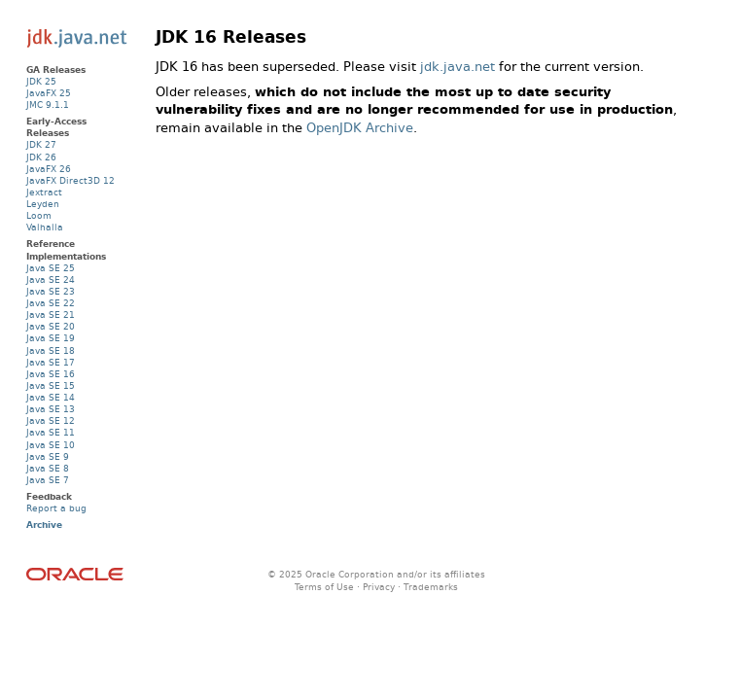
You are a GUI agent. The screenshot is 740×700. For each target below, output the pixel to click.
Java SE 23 (51, 291)
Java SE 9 (48, 456)
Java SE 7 (48, 480)
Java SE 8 (48, 468)
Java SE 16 (51, 374)
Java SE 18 (51, 350)
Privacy (379, 587)
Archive (44, 525)
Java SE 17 (51, 362)
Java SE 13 (51, 409)
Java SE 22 (51, 303)
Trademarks (431, 587)
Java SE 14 (51, 397)
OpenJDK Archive (360, 128)
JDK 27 (41, 144)
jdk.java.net (458, 67)
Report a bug (56, 508)
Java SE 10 (51, 445)
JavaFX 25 (49, 93)
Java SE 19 (51, 338)
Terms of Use (324, 587)
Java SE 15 (51, 385)
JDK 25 (41, 81)
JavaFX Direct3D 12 (70, 180)
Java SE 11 (51, 432)
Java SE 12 (51, 420)
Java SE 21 (51, 315)
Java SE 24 (51, 280)
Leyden (43, 204)
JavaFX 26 (49, 169)
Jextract (44, 192)
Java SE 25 (51, 268)
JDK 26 (41, 157)
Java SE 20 (51, 326)
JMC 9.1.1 (48, 105)
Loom (39, 215)
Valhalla (45, 227)
